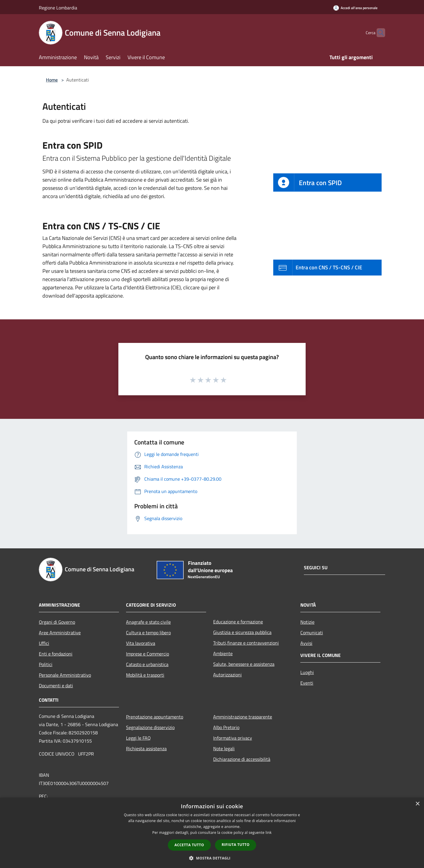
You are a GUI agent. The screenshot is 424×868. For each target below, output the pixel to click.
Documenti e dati (56, 686)
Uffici (44, 643)
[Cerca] (378, 33)
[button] (212, 858)
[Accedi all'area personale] (355, 8)
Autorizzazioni (227, 675)
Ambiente (223, 653)
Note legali (224, 748)
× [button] (417, 804)
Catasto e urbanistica (147, 664)
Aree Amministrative (60, 633)
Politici (46, 664)
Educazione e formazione (238, 622)
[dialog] (212, 833)
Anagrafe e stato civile (148, 622)
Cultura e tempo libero (148, 633)
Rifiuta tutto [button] (236, 845)
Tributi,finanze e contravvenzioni (246, 643)
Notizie (307, 622)
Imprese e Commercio (148, 654)
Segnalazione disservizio (150, 727)
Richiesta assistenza (146, 748)
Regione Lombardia (58, 8)
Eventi (307, 683)
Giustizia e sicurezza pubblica (242, 632)
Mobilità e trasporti (145, 675)
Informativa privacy (233, 738)
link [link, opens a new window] (269, 833)
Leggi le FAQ (138, 738)
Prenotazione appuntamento (155, 717)
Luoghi (307, 672)
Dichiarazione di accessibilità (242, 759)
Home (52, 80)
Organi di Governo (57, 622)
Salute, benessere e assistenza (244, 664)
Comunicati (312, 633)
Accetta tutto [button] (189, 845)
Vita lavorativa (141, 643)
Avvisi (306, 643)
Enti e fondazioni (56, 654)
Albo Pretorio (226, 727)
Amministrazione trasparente (243, 717)
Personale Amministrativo (65, 675)
